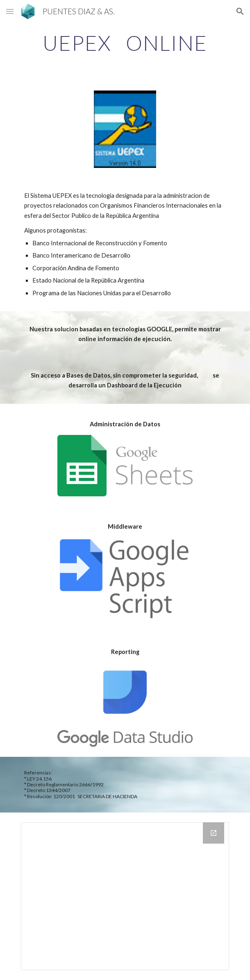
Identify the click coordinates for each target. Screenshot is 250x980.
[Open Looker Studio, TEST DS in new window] (214, 833)
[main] (125, 43)
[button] (10, 11)
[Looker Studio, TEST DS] (125, 896)
